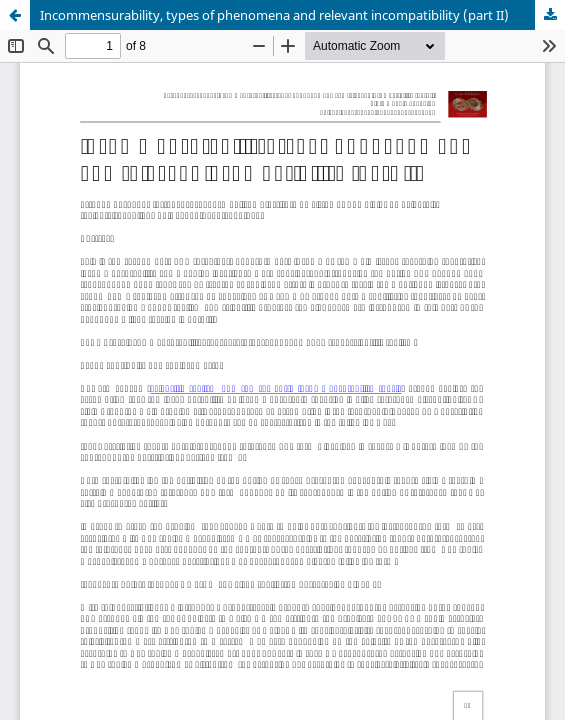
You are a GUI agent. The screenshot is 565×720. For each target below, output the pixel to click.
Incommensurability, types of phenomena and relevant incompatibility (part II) (274, 15)
